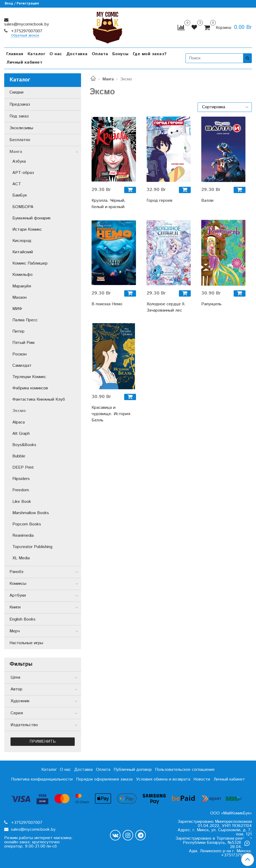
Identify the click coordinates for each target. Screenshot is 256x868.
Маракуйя (22, 286)
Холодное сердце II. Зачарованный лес (166, 307)
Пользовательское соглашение (185, 770)
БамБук (20, 195)
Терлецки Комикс (29, 377)
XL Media (21, 558)
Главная (15, 54)
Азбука (19, 161)
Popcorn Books (27, 524)
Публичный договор (133, 770)
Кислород (22, 241)
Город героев (159, 201)
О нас (56, 54)
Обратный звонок (25, 36)
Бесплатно (20, 140)
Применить (43, 742)
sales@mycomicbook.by (27, 24)
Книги (15, 607)
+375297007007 (26, 31)
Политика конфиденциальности (42, 779)
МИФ (17, 309)
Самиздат (22, 366)
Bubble (19, 456)
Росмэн (19, 354)
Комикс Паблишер (30, 263)
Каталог (37, 54)
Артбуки (18, 595)
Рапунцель (211, 304)
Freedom (21, 490)
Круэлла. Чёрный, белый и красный (109, 204)
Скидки (16, 92)
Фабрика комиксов (30, 388)
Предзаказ (20, 104)
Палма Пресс (25, 320)
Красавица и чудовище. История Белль (111, 414)
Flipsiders (21, 479)
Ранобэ (16, 572)
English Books (22, 619)
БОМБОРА (23, 207)
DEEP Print (23, 467)
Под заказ (19, 116)
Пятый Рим (23, 343)
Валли (207, 201)
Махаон (19, 298)
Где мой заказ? (150, 54)
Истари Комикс (27, 229)
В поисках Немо (107, 304)
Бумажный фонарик (31, 218)
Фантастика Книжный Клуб (39, 399)
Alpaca (19, 422)
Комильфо (22, 275)
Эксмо (19, 411)
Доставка (77, 54)
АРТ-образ (23, 173)
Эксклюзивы (21, 128)
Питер (18, 331)
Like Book (22, 502)
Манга (108, 79)
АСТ (17, 184)
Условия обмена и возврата (163, 779)
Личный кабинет (24, 62)
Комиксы (18, 584)
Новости (202, 779)
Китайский (23, 252)
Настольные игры (26, 643)
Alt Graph (21, 434)
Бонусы (121, 54)
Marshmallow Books (31, 513)
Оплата (100, 54)
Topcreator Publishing (32, 547)
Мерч (15, 631)
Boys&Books (24, 445)
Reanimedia (23, 536)
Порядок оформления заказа (104, 779)
